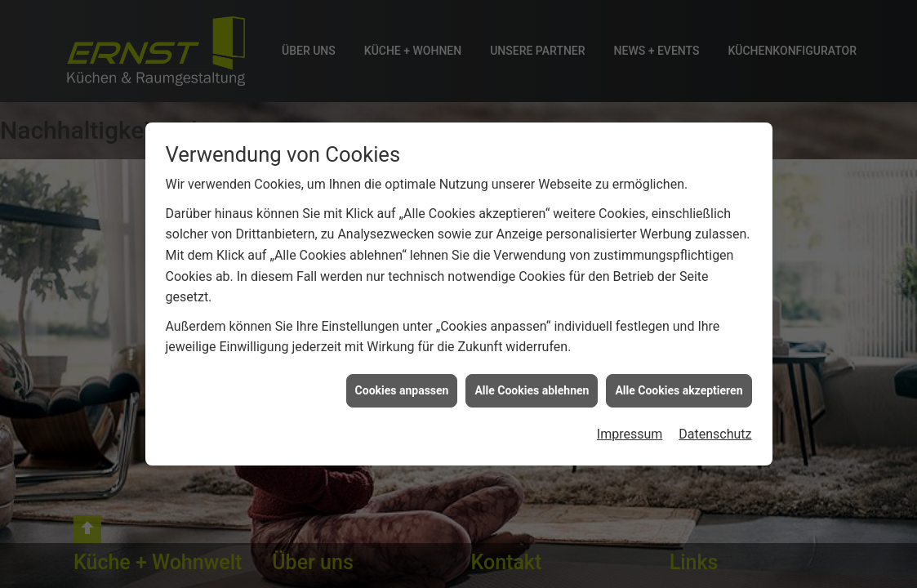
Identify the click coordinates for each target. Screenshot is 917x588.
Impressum (630, 434)
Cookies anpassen (402, 390)
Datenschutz (715, 434)
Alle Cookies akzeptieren (679, 390)
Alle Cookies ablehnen (532, 390)
